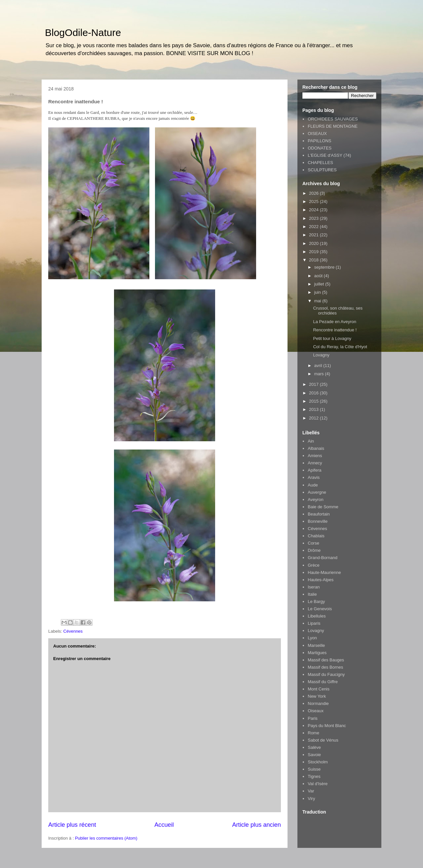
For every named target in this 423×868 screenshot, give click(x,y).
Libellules (317, 616)
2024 (314, 210)
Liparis (314, 623)
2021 (314, 235)
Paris (313, 718)
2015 (314, 401)
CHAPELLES (320, 163)
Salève (314, 747)
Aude (313, 485)
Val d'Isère (318, 784)
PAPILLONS (319, 141)
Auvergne (317, 492)
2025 (314, 201)
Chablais (316, 536)
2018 (314, 260)
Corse (313, 543)
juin (318, 292)
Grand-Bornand (323, 558)
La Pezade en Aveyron (335, 322)
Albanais (316, 448)
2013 (314, 409)
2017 (314, 384)
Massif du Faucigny (326, 674)
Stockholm (318, 762)
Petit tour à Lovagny (332, 338)
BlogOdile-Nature (83, 33)
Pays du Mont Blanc (327, 726)
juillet (320, 284)
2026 (314, 193)
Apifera (314, 470)
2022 (314, 227)
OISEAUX (317, 134)
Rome (313, 733)
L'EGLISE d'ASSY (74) (329, 155)
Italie (312, 594)
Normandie (318, 703)
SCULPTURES (322, 170)
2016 (314, 393)
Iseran (314, 587)
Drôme (314, 550)
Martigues (317, 653)
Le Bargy (316, 601)
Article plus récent (72, 825)
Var (311, 791)
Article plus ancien (256, 825)
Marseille (316, 645)
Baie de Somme (323, 507)
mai (318, 301)
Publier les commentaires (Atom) (106, 838)
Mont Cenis (319, 689)
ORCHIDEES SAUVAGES (333, 119)
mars (320, 374)
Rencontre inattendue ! (335, 330)
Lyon (312, 638)
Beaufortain (319, 514)
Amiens (315, 456)
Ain (311, 441)
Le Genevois (320, 609)
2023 (314, 218)
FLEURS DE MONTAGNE (333, 126)
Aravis (314, 477)
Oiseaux (316, 711)
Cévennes (73, 631)
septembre (325, 267)
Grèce (313, 565)
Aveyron (315, 500)
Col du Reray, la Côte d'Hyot (340, 347)
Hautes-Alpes (321, 580)
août (319, 276)
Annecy (315, 463)
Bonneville (318, 521)
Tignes (314, 776)
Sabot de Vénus (323, 740)
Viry (311, 799)
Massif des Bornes (325, 667)
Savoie (314, 755)
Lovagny (321, 355)
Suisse (314, 769)
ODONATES (320, 148)
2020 (314, 243)
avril (319, 366)
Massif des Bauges (326, 660)
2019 (314, 252)
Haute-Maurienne (324, 572)
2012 (314, 418)
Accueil (164, 825)
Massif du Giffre (323, 682)
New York (317, 696)
